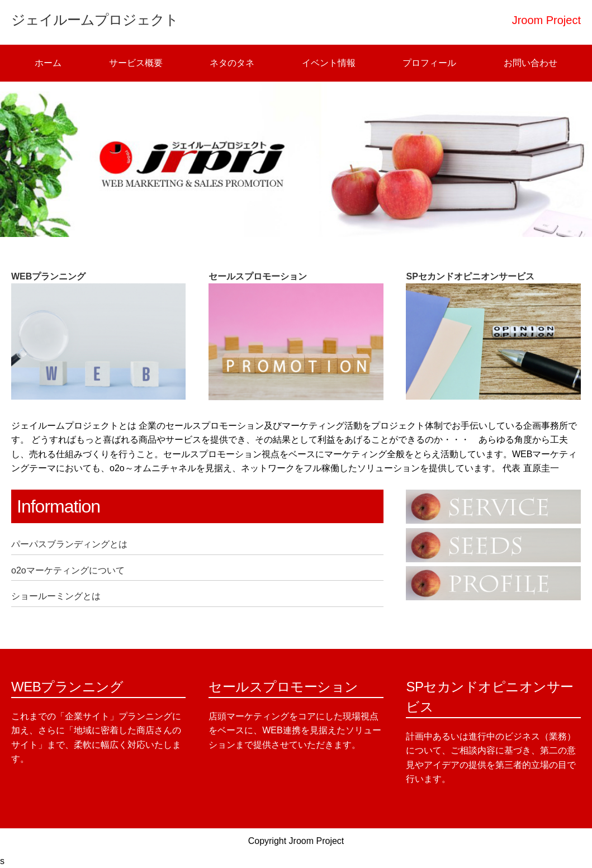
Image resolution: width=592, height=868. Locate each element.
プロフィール (429, 63)
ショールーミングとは (56, 596)
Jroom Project (317, 841)
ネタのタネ (232, 63)
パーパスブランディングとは (69, 544)
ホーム (48, 63)
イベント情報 (329, 63)
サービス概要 (136, 63)
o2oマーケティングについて (68, 570)
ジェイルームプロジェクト (95, 20)
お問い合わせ (531, 63)
